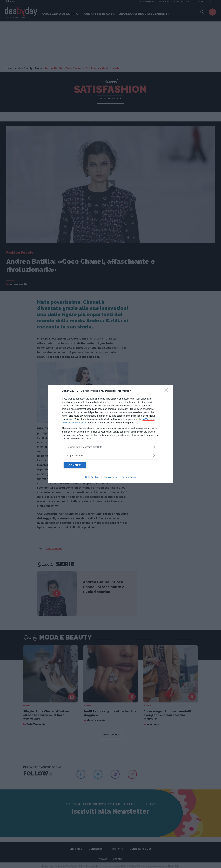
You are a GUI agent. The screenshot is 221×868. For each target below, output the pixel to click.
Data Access (110, 477)
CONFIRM (79, 465)
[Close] (167, 391)
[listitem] (111, 447)
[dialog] (111, 434)
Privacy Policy (129, 477)
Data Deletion (92, 477)
